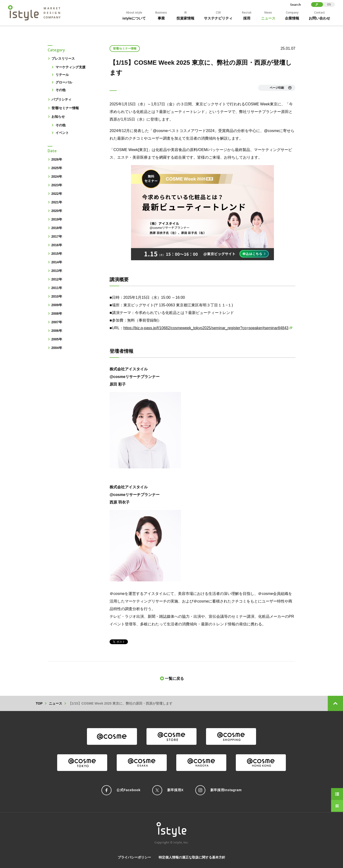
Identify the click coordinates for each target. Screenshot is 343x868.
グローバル (64, 82)
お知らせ (58, 117)
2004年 (57, 348)
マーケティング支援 (71, 67)
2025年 (57, 168)
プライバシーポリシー (134, 857)
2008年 (57, 314)
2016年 (57, 245)
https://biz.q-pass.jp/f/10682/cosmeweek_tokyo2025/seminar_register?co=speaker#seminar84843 (206, 328)
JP (317, 4)
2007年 (57, 322)
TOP (39, 703)
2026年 (57, 159)
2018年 (57, 228)
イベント (62, 133)
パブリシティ (61, 99)
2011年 (57, 288)
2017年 (57, 236)
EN (329, 4)
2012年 (57, 279)
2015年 (57, 254)
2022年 (57, 194)
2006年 (57, 331)
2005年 (57, 339)
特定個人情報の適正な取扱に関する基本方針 (192, 857)
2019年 (57, 219)
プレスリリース (63, 59)
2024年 (57, 177)
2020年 (57, 211)
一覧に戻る (174, 679)
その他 (61, 90)
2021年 (57, 202)
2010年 (57, 296)
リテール (62, 75)
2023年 (57, 185)
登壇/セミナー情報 (65, 108)
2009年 (57, 305)
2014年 (57, 262)
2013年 (57, 271)
